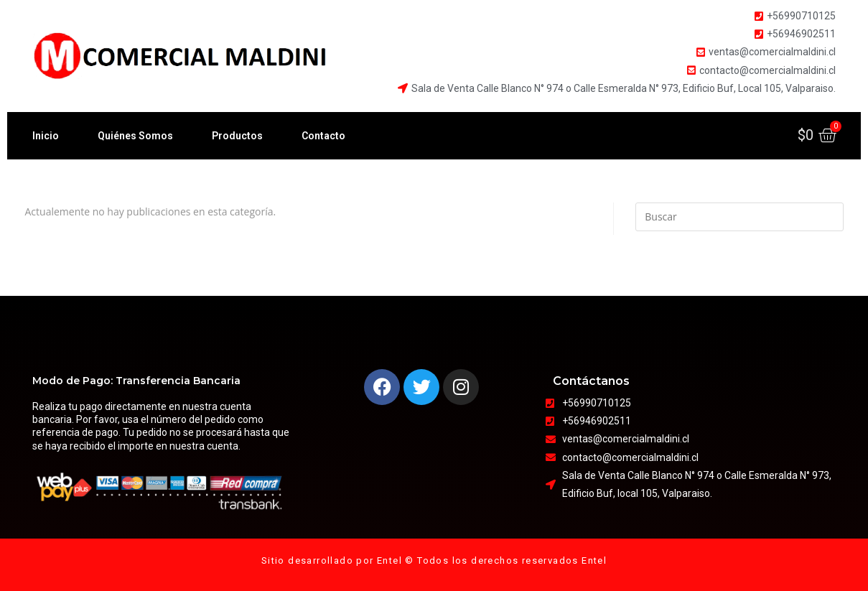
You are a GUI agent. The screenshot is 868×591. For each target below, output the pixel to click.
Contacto (323, 136)
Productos (237, 136)
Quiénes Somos (135, 136)
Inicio (46, 136)
